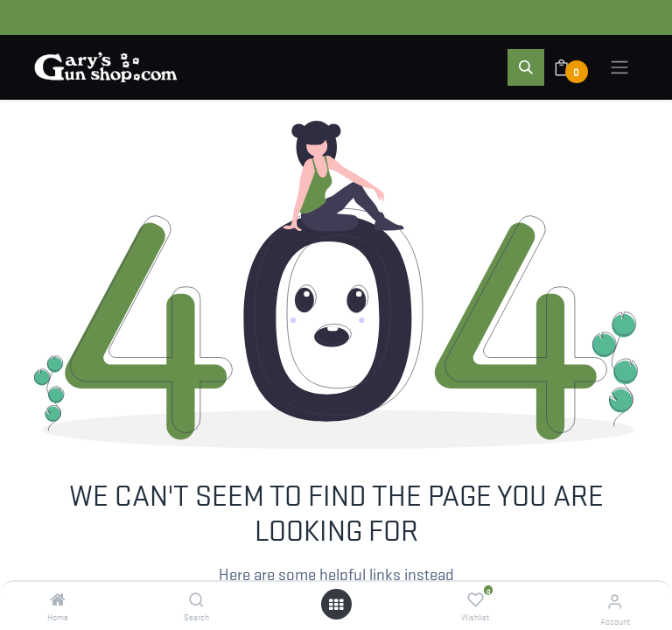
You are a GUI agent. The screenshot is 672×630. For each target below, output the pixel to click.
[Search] (196, 599)
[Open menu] (336, 604)
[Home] (58, 599)
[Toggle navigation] (619, 67)
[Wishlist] (476, 599)
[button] (526, 67)
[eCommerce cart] (573, 67)
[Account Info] (615, 601)
